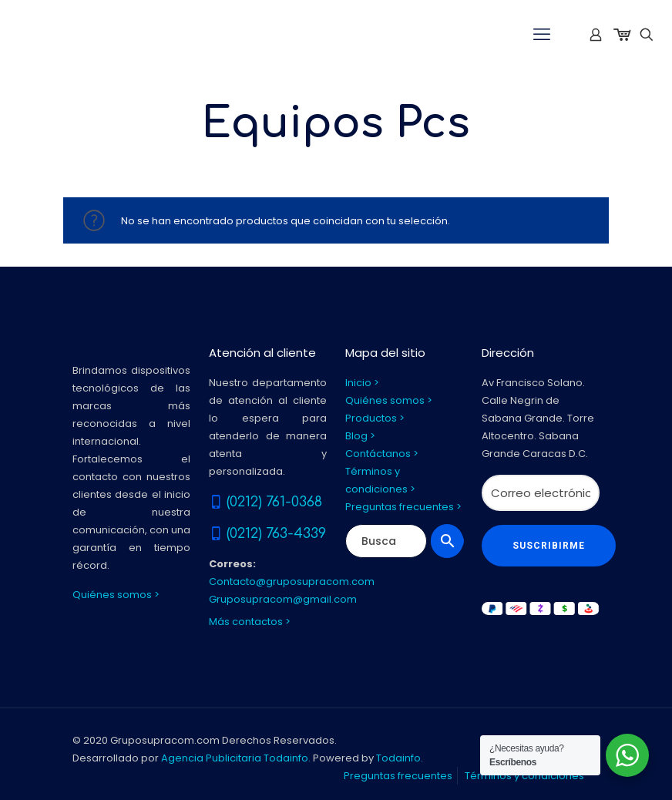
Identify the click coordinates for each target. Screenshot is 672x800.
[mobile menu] (542, 35)
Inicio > (362, 383)
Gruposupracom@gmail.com (283, 599)
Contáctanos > (382, 454)
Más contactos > (250, 622)
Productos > (375, 418)
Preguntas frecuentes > (403, 507)
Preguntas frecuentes (398, 776)
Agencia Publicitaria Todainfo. (236, 758)
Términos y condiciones (524, 776)
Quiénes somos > (116, 595)
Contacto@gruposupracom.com (292, 582)
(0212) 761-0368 (274, 502)
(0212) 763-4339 (276, 533)
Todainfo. (400, 758)
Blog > (360, 436)
